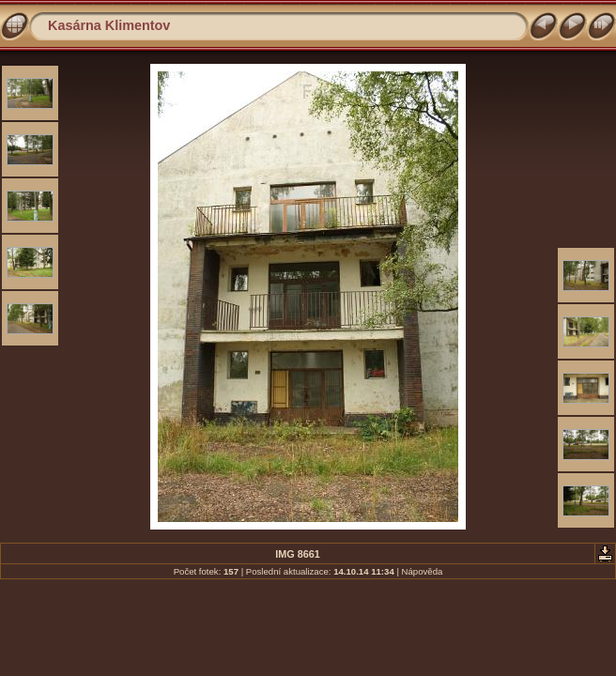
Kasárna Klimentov (109, 25)
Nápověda (423, 571)
